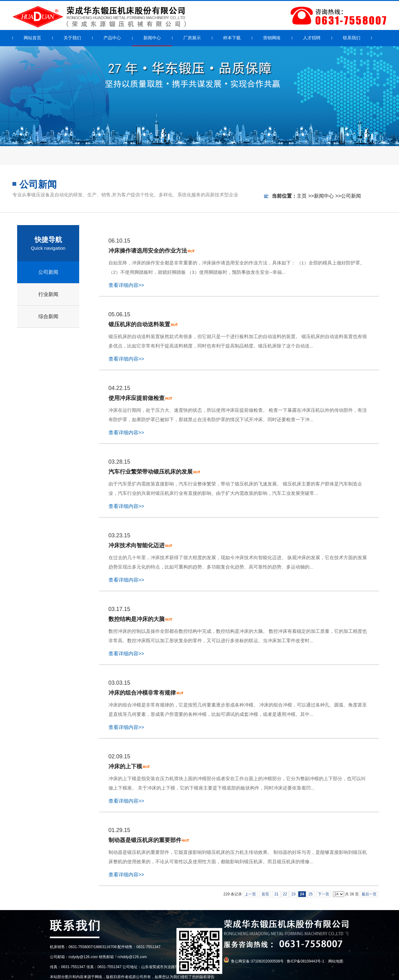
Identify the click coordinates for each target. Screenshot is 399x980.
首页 (265, 894)
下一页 (324, 894)
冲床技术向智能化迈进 (137, 545)
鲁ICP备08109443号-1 (305, 961)
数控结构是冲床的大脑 (137, 619)
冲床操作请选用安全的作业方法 (148, 251)
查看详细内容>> (126, 285)
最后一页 (369, 894)
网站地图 (336, 961)
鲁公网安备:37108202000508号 (257, 961)
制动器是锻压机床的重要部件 (145, 840)
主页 (302, 196)
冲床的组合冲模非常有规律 (142, 693)
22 (285, 894)
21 (276, 894)
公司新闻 (351, 196)
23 (293, 894)
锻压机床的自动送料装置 (139, 324)
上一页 (250, 894)
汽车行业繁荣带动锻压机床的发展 (151, 472)
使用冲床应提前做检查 (137, 398)
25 (311, 894)
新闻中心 (324, 196)
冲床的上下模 (125, 766)
